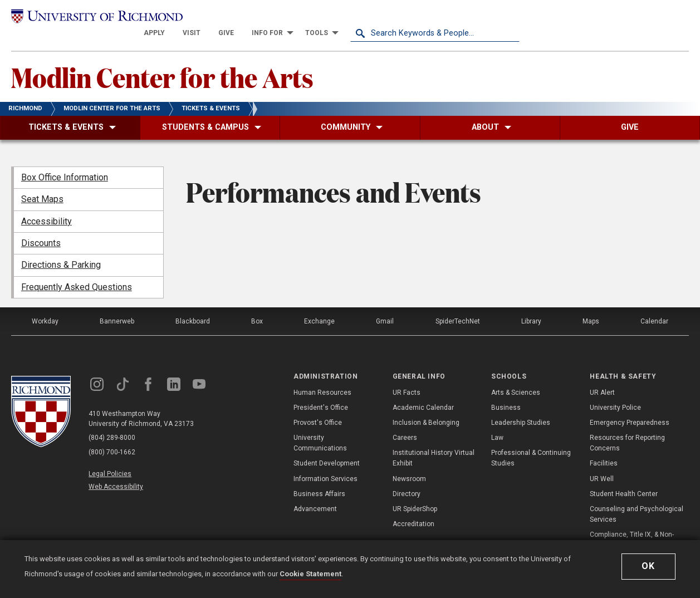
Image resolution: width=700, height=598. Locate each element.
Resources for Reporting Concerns (627, 428)
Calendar (654, 306)
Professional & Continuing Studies (531, 443)
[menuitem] (324, 18)
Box (257, 306)
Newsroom (409, 463)
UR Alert (602, 377)
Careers (405, 423)
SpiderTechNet (458, 306)
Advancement (315, 494)
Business (506, 393)
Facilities (604, 448)
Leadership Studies (521, 408)
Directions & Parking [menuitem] (61, 250)
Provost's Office (318, 408)
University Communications (320, 428)
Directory (407, 479)
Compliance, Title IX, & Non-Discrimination (632, 525)
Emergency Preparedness (630, 408)
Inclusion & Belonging (426, 408)
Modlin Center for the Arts (162, 62)
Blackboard (193, 306)
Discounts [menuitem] (41, 228)
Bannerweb (117, 306)
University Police (615, 393)
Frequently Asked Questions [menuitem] (77, 272)
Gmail (385, 306)
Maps (591, 306)
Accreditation (413, 509)
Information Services (325, 463)
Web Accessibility (116, 472)
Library (531, 306)
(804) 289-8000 (112, 423)
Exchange (319, 306)
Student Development (327, 448)
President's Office (321, 393)
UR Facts (407, 377)
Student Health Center (624, 479)
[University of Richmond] (96, 18)
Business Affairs (319, 479)
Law (497, 423)
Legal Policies (110, 459)
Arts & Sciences (516, 377)
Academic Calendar (423, 393)
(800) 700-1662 (112, 438)
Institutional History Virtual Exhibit (434, 443)
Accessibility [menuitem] (46, 206)
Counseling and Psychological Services (637, 499)
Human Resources (322, 377)
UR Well (602, 463)
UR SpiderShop (415, 494)
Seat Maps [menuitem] (42, 184)
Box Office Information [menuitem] (65, 162)
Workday (45, 306)
